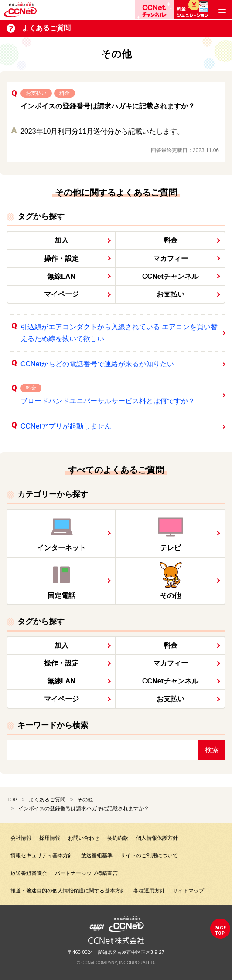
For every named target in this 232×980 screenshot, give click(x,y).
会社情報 (21, 838)
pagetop (220, 931)
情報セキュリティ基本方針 (42, 855)
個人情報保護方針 (157, 838)
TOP (12, 800)
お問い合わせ (84, 838)
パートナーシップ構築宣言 (86, 873)
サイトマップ (188, 891)
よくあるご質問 (47, 800)
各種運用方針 (149, 891)
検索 (212, 750)
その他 (85, 800)
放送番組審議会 (29, 873)
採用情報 (50, 838)
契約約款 (118, 838)
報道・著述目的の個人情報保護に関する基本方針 (68, 891)
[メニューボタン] (222, 10)
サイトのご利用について (149, 855)
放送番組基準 (97, 855)
